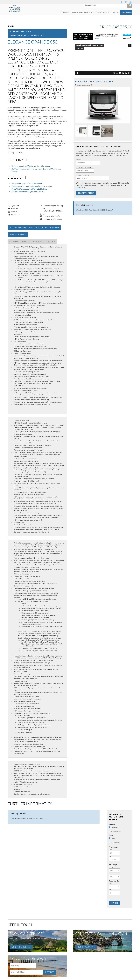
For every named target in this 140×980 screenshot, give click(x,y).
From (111, 850)
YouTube (130, 2)
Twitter (126, 2)
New (113, 838)
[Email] (26, 972)
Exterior (14, 242)
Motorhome (116, 832)
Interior (25, 242)
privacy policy (81, 186)
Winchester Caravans (20, 13)
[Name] (23, 966)
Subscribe (49, 972)
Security (51, 242)
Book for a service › (21, 947)
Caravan (115, 827)
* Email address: (82, 174)
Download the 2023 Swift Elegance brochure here (34, 228)
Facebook (121, 2)
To (110, 856)
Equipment (38, 242)
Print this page (18, 235)
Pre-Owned (116, 843)
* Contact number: (84, 166)
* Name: (79, 158)
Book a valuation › (86, 947)
